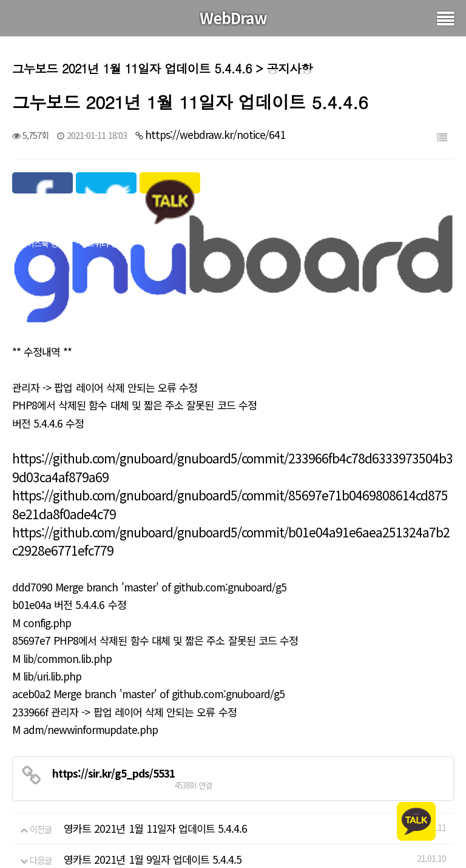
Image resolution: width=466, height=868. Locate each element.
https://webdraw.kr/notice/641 (215, 134)
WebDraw (233, 18)
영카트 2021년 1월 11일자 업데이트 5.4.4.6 (155, 808)
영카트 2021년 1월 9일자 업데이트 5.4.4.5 (153, 840)
